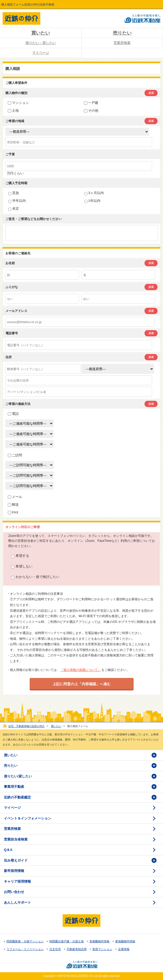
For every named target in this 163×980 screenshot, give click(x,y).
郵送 (13, 505)
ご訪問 (15, 455)
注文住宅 (55, 949)
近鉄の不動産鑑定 (17, 797)
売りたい (122, 33)
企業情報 (124, 949)
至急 (14, 193)
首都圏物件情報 (99, 941)
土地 (13, 111)
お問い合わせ (14, 892)
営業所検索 (122, 43)
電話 (13, 414)
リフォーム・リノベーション (25, 949)
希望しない (22, 567)
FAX (13, 512)
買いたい (41, 33)
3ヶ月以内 (94, 193)
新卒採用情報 (14, 871)
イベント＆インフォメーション (28, 818)
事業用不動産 (14, 787)
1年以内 (92, 201)
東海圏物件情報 (125, 941)
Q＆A (8, 850)
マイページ (41, 53)
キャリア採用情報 (17, 881)
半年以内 (17, 201)
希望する (20, 556)
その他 (91, 111)
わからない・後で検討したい (35, 577)
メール (15, 497)
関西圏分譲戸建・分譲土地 (67, 941)
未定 (14, 208)
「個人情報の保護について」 (81, 670)
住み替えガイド (16, 860)
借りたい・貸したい (41, 43)
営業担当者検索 (16, 839)
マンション (18, 103)
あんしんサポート (17, 902)
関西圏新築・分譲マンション (25, 941)
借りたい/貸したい (18, 776)
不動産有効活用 (77, 949)
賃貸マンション (102, 949)
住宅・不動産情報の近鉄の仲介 (27, 726)
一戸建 (91, 103)
